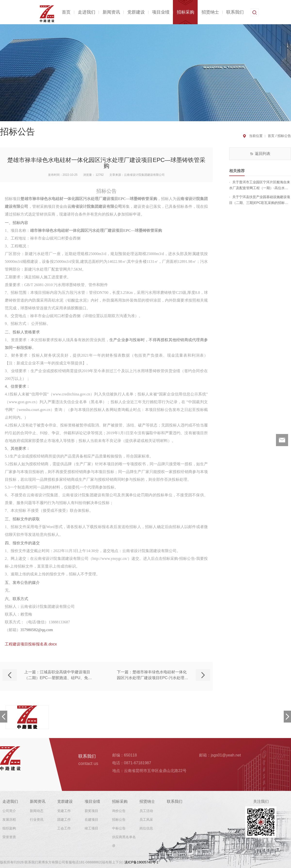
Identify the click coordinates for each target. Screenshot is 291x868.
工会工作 (64, 828)
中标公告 (119, 828)
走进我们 (87, 12)
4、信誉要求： (17, 386)
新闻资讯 (111, 12)
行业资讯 (37, 820)
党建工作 (64, 811)
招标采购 (186, 12)
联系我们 (235, 12)
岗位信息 (146, 828)
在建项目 (91, 820)
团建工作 (64, 820)
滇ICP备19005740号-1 (141, 862)
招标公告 (119, 820)
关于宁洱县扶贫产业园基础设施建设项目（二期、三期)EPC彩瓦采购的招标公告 (260, 200)
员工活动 (146, 811)
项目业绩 (161, 12)
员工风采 (146, 820)
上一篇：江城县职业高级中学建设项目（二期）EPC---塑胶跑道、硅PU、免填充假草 (58, 675)
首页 (66, 12)
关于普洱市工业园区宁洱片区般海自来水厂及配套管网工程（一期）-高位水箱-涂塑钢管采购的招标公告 (260, 185)
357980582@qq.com (37, 630)
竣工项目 (91, 828)
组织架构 (9, 828)
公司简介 (9, 811)
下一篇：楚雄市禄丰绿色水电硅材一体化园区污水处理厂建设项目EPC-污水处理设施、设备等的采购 (153, 675)
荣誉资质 (9, 837)
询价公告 (119, 811)
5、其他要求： (17, 448)
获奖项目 (91, 811)
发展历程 (9, 820)
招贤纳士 (210, 12)
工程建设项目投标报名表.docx (31, 644)
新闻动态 (37, 811)
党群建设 (136, 12)
